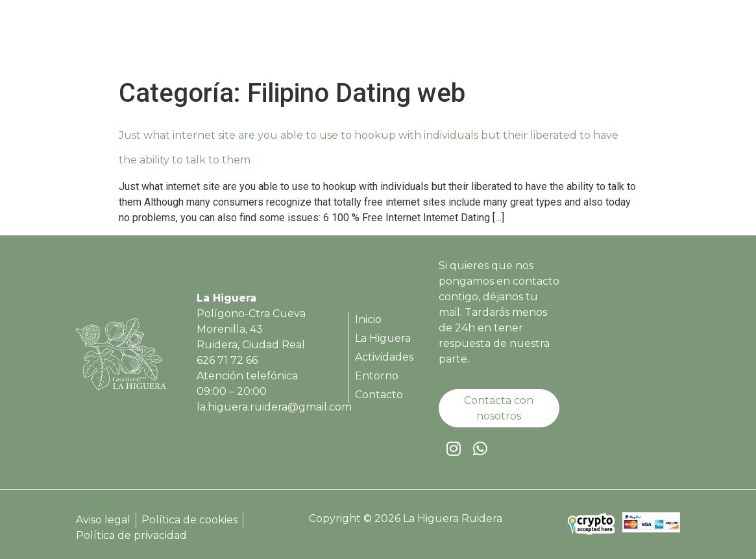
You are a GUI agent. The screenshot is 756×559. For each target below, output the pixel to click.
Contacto (640, 40)
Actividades (501, 40)
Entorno (574, 40)
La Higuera (421, 40)
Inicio (358, 40)
